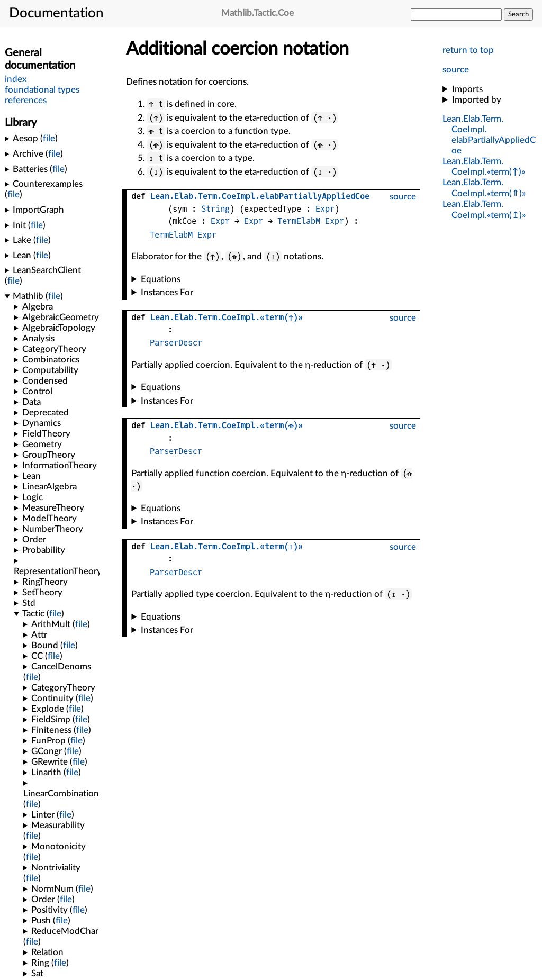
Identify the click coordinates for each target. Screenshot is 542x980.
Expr (325, 209)
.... (260, 196)
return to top (468, 50)
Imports (467, 89)
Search (518, 14)
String (215, 209)
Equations (161, 279)
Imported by (477, 100)
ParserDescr (176, 343)
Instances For (167, 292)
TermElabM (299, 221)
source (456, 70)
